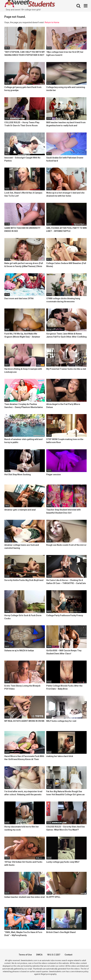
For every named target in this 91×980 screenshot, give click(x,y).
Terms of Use (25, 955)
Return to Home (52, 22)
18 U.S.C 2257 (54, 955)
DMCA (39, 955)
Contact (69, 955)
